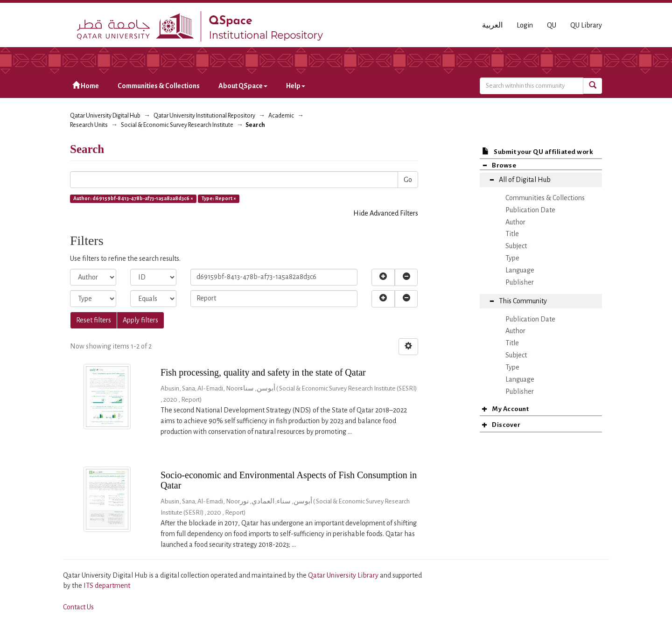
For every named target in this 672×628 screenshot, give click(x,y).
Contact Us (78, 607)
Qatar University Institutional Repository (204, 116)
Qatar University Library (344, 575)
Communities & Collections (159, 86)
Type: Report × (219, 198)
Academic (281, 116)
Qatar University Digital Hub (105, 116)
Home (86, 86)
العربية (492, 25)
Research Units (89, 125)
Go (408, 180)
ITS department (107, 586)
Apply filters (140, 320)
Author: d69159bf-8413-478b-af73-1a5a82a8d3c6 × (133, 198)
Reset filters (94, 320)
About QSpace (243, 86)
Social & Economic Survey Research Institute (177, 125)
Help (296, 86)
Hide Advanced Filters (386, 213)
